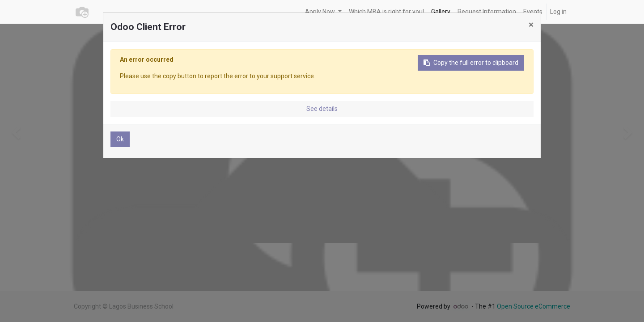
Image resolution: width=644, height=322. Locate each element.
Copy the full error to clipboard (471, 63)
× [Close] (531, 25)
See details (322, 109)
